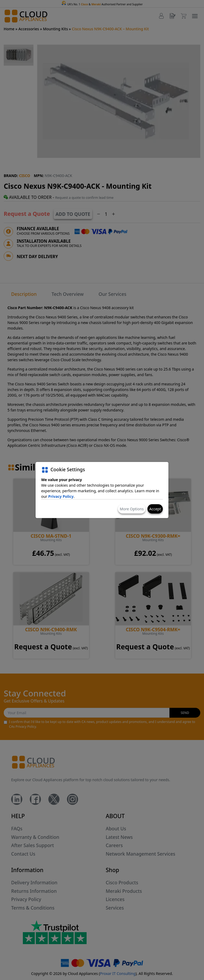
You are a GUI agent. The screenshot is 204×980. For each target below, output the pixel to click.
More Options (132, 509)
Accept (155, 509)
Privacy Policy (61, 496)
